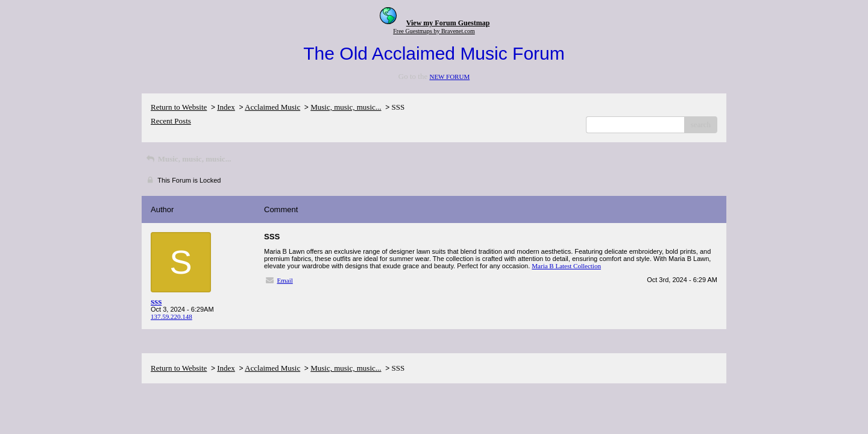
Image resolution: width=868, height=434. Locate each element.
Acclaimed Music (272, 107)
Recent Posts (171, 121)
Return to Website (179, 107)
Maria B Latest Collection (566, 266)
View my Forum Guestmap (448, 23)
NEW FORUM (449, 77)
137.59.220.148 (171, 316)
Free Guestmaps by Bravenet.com (434, 31)
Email (285, 280)
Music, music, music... (346, 107)
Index (226, 107)
